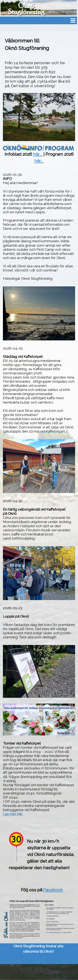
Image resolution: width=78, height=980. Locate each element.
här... (38, 154)
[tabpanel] (39, 63)
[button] (39, 439)
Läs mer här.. (13, 814)
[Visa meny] (73, 20)
